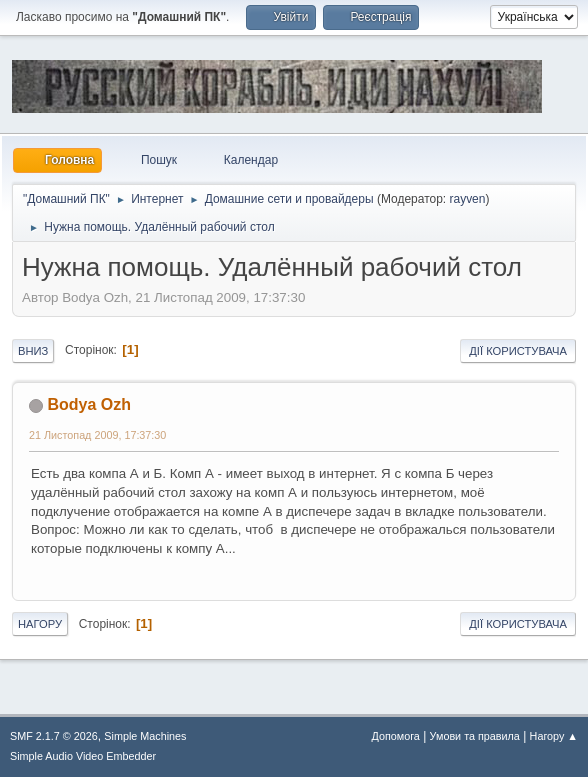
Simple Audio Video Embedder (83, 756)
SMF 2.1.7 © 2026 (54, 736)
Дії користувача (518, 351)
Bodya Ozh (88, 404)
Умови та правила (475, 736)
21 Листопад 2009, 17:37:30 (97, 435)
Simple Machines (145, 736)
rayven (467, 199)
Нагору (40, 624)
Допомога (395, 736)
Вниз (33, 351)
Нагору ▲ (554, 736)
